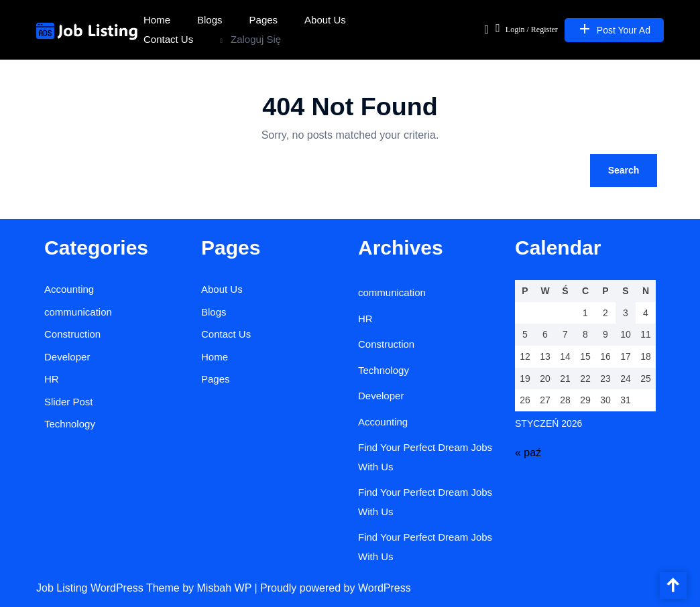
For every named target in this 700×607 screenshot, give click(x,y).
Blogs (210, 20)
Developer (67, 357)
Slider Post (69, 402)
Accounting (69, 289)
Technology (70, 424)
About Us (325, 20)
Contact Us (168, 39)
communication (78, 312)
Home (157, 20)
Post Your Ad (614, 29)
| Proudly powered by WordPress (332, 588)
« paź (528, 453)
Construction (72, 334)
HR (52, 379)
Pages (264, 20)
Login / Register (527, 28)
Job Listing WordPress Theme (109, 588)
